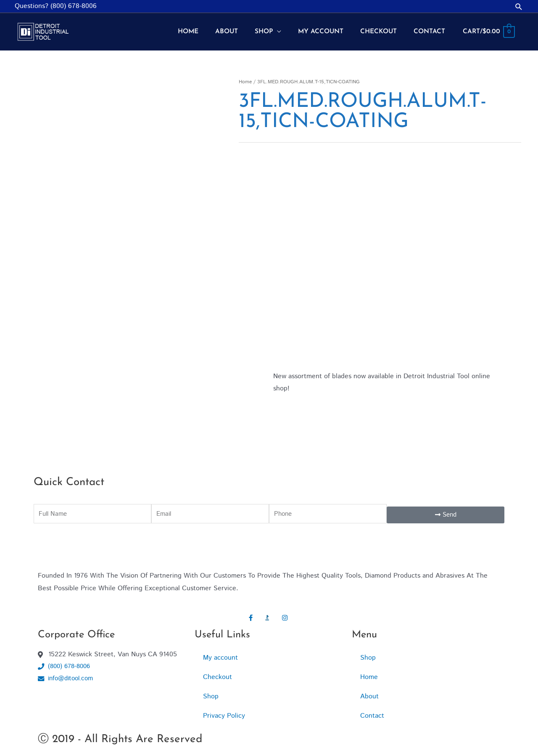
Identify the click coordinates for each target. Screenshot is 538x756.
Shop (211, 691)
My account (220, 653)
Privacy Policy (224, 711)
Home (245, 77)
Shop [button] (368, 653)
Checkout (218, 672)
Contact (372, 711)
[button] (519, 7)
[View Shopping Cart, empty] (488, 29)
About (369, 691)
